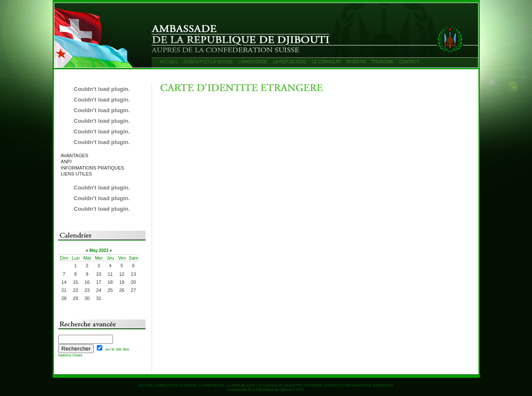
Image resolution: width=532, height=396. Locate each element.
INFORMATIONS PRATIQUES (92, 168)
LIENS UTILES (76, 174)
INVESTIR (356, 62)
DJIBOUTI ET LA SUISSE (208, 62)
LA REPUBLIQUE (290, 62)
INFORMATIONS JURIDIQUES (369, 385)
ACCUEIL (169, 62)
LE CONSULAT (326, 62)
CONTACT (409, 62)
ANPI (66, 161)
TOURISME (383, 62)
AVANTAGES (75, 156)
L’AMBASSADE (252, 62)
